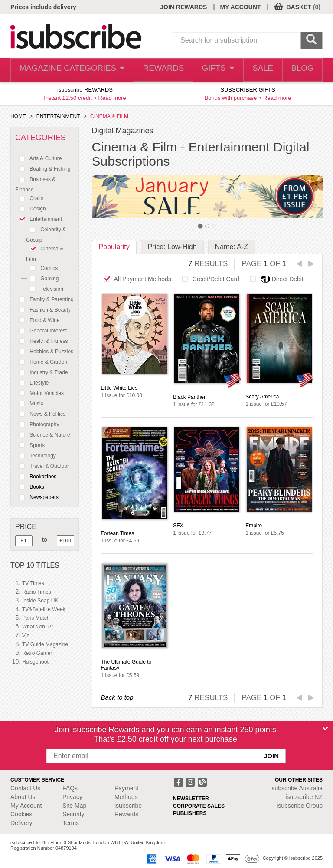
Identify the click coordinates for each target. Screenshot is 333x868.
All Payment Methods (135, 279)
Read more (112, 98)
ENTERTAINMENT (58, 116)
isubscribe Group (300, 806)
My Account (26, 806)
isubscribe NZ (304, 797)
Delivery (21, 823)
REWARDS (155, 70)
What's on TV (38, 627)
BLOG (301, 70)
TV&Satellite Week (44, 609)
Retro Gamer (37, 653)
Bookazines (36, 477)
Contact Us (25, 788)
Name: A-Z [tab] (232, 247)
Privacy (72, 797)
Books (30, 487)
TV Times (33, 583)
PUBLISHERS (190, 813)
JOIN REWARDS (183, 7)
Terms (71, 823)
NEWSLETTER (191, 799)
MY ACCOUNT (240, 7)
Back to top (117, 697)
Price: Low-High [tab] (172, 247)
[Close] (325, 729)
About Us (23, 797)
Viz (26, 635)
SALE (258, 70)
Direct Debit (274, 279)
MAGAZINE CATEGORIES (68, 70)
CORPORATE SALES (199, 806)
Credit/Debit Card (208, 279)
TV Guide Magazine (45, 644)
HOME (18, 116)
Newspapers (37, 497)
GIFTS (211, 70)
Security (73, 814)
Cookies (21, 814)
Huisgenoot (35, 662)
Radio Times (37, 592)
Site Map (74, 806)
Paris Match (36, 618)
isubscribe (296, 788)
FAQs (70, 788)
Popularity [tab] (114, 247)
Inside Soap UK (40, 601)
